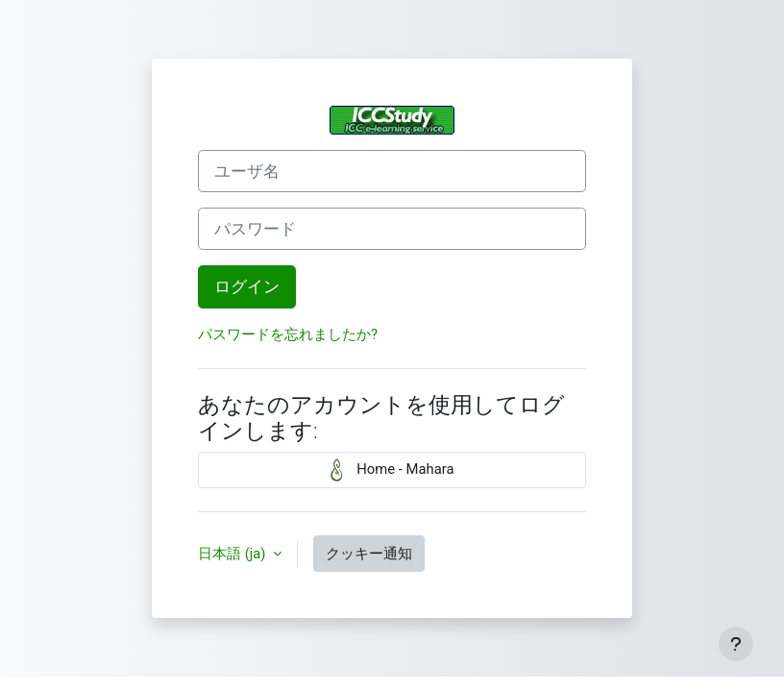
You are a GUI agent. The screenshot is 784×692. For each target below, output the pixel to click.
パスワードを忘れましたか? (288, 334)
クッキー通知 (369, 554)
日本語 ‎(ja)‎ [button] (233, 554)
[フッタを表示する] (736, 644)
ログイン (247, 286)
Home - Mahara (392, 470)
